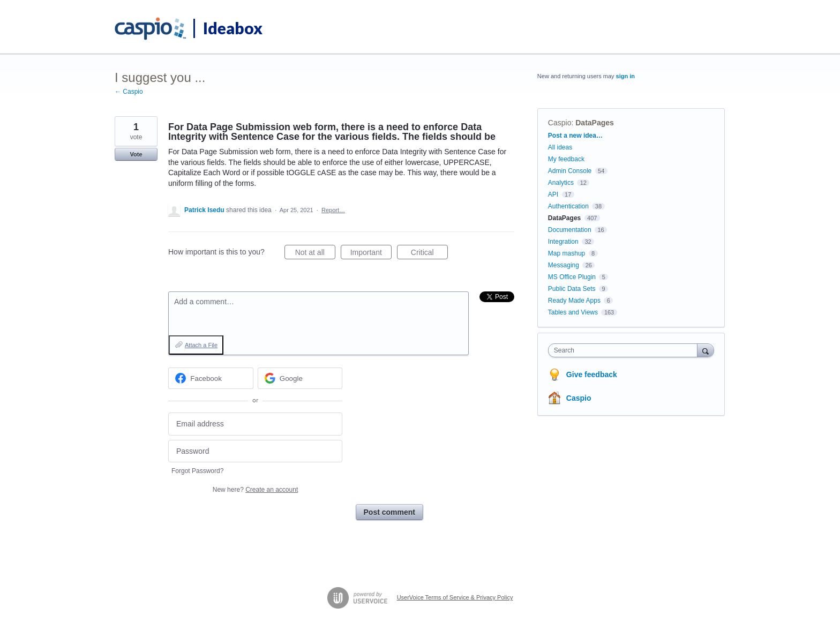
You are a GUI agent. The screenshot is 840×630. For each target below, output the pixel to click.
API (553, 194)
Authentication (568, 206)
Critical (429, 254)
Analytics (561, 183)
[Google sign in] (300, 378)
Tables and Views (573, 312)
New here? (255, 490)
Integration (563, 242)
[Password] (255, 451)
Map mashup (567, 253)
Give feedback (592, 374)
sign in (625, 76)
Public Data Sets (572, 289)
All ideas (560, 147)
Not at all (315, 254)
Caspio (560, 123)
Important (371, 254)
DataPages (595, 123)
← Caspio (129, 92)
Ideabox (233, 28)
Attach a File (201, 345)
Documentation (570, 230)
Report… (333, 210)
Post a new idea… (575, 136)
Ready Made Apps (574, 301)
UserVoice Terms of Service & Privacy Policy (455, 597)
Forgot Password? (197, 471)
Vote (136, 154)
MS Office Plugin (572, 277)
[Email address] (255, 424)
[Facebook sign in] (211, 378)
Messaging (564, 265)
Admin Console (570, 171)
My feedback (566, 159)
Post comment (389, 512)
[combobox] (625, 350)
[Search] (706, 350)
